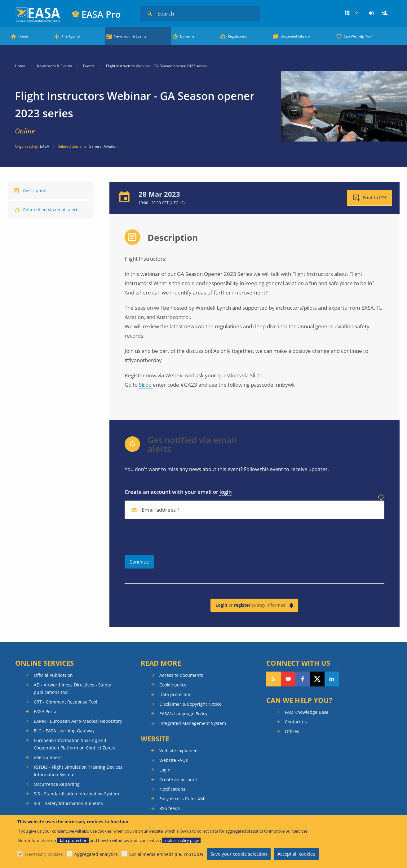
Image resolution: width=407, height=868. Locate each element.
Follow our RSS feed (274, 679)
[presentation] (172, 537)
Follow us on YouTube (288, 679)
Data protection (175, 694)
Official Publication (53, 675)
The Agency (71, 36)
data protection (73, 840)
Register (385, 13)
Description (35, 190)
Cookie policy (173, 685)
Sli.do (146, 385)
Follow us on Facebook (303, 679)
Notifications (172, 789)
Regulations (237, 36)
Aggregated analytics (96, 854)
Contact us (296, 722)
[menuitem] (372, 13)
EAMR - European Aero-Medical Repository (78, 721)
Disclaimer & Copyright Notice (190, 704)
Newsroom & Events (130, 36)
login (226, 492)
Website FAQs (174, 760)
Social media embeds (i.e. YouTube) (166, 854)
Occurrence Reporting (57, 784)
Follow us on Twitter (317, 679)
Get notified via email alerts (51, 210)
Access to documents (181, 675)
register (242, 605)
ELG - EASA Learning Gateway (64, 731)
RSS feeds (170, 808)
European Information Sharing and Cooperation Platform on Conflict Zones (74, 744)
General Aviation (103, 146)
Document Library (295, 36)
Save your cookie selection (239, 854)
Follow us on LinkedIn (332, 679)
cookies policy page (181, 840)
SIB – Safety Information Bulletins (68, 803)
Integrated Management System (193, 723)
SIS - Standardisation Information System (76, 794)
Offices (292, 731)
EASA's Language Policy (183, 714)
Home (23, 36)
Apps (351, 13)
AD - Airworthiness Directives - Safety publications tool (72, 688)
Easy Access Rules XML (183, 799)
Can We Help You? (358, 36)
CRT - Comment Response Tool (66, 702)
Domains (187, 36)
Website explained (179, 751)
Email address (159, 510)
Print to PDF (375, 198)
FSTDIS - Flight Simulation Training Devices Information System (78, 771)
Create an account (178, 779)
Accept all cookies (296, 854)
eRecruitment (48, 757)
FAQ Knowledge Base (307, 712)
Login (372, 13)
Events (89, 66)
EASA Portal (46, 711)
